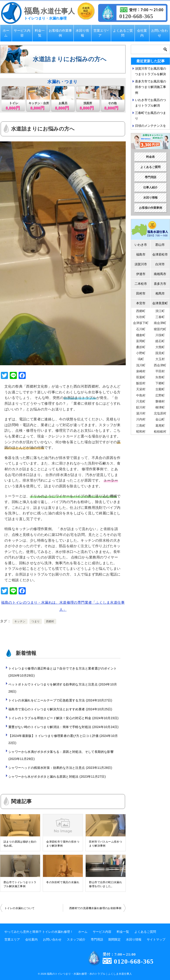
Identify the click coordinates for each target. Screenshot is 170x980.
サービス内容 (22, 33)
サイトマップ (156, 939)
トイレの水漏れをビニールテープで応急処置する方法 (60, 700)
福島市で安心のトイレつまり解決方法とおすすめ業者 (60, 709)
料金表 (150, 157)
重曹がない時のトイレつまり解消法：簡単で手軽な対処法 (64, 727)
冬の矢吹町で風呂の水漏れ (63, 882)
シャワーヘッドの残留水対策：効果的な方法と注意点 (60, 768)
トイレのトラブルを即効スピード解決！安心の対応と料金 (64, 718)
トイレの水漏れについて (19, 908)
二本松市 (141, 284)
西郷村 (50, 621)
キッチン (20, 621)
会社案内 (142, 33)
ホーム (6, 33)
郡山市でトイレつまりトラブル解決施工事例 (20, 884)
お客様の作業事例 (60, 33)
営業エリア (100, 33)
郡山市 (160, 245)
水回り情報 (82, 33)
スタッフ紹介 (76, 939)
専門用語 (151, 177)
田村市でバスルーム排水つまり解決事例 (105, 844)
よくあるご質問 (123, 33)
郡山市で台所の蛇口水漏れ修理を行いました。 (105, 884)
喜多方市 (160, 284)
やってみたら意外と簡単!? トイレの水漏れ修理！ (39, 932)
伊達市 (141, 274)
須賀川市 (141, 264)
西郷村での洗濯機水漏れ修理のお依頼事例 (95, 908)
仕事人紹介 (150, 187)
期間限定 (114, 939)
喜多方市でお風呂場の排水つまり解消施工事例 (151, 87)
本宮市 (141, 303)
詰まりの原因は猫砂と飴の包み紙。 (20, 844)
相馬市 (160, 293)
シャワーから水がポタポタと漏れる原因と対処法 (57, 777)
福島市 (141, 254)
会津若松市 (160, 254)
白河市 (160, 264)
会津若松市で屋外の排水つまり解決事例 (63, 844)
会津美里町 (160, 303)
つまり (36, 621)
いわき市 (141, 245)
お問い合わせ (159, 33)
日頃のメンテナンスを (151, 126)
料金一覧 (40, 33)
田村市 (141, 293)
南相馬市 (160, 274)
